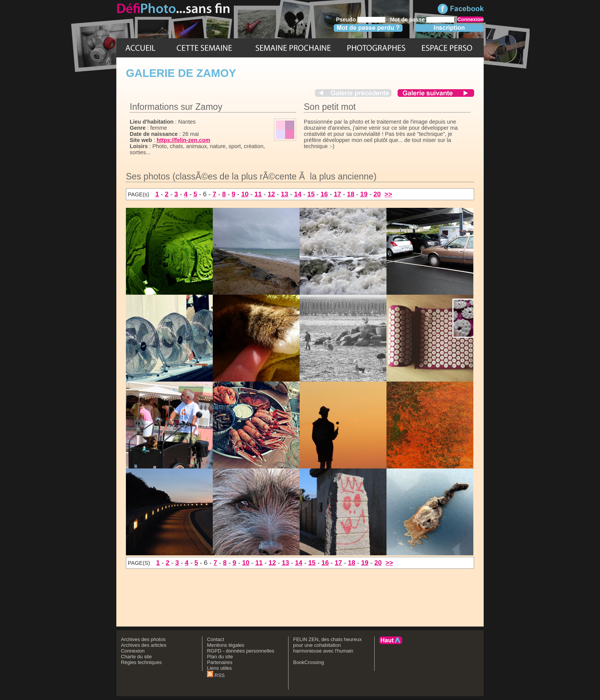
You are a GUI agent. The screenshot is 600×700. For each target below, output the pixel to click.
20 (377, 194)
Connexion (133, 651)
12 (271, 194)
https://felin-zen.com (183, 140)
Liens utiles (219, 668)
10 (245, 194)
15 (311, 194)
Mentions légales (226, 645)
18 (351, 194)
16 (324, 194)
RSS (216, 675)
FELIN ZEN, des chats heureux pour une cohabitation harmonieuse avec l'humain (327, 645)
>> (388, 194)
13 (285, 194)
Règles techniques (141, 662)
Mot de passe (407, 20)
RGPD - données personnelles (241, 651)
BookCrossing (309, 662)
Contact (216, 639)
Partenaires (220, 662)
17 (337, 194)
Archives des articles (144, 645)
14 (298, 194)
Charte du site (136, 657)
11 (258, 194)
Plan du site (220, 657)
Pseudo (346, 20)
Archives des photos (143, 639)
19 (364, 194)
